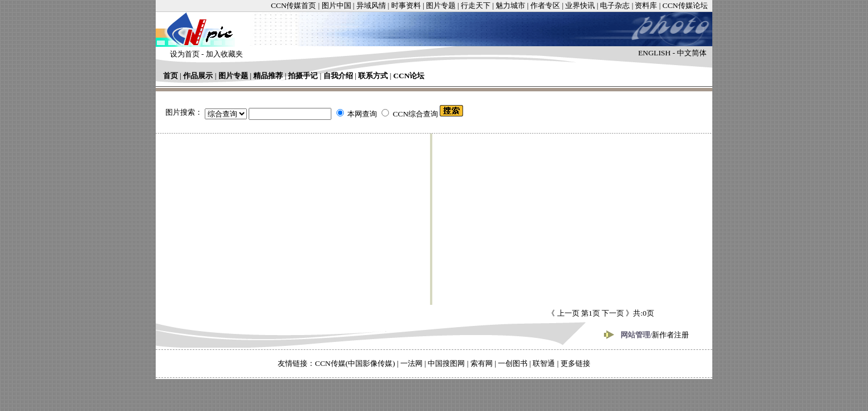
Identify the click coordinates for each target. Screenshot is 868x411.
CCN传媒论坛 (685, 5)
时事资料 (406, 5)
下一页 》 (617, 313)
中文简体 (692, 53)
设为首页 (185, 54)
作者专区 (545, 5)
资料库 (646, 5)
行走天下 (476, 5)
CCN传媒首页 (293, 5)
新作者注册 (670, 335)
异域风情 (371, 5)
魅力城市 (510, 5)
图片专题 (441, 5)
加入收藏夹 (224, 54)
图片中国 (336, 5)
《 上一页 (564, 313)
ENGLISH (654, 53)
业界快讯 (580, 5)
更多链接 (575, 363)
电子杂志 (615, 5)
